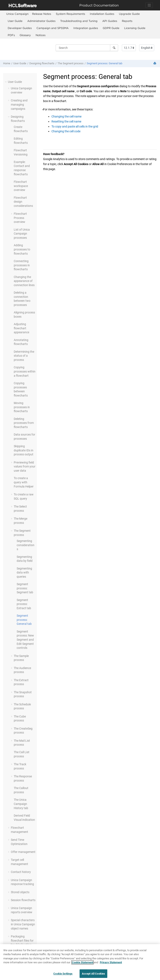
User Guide (15, 21)
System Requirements (70, 14)
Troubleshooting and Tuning (79, 21)
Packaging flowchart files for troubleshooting (22, 940)
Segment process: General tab (104, 63)
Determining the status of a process (24, 356)
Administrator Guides (41, 21)
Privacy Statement (111, 964)
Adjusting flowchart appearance (21, 328)
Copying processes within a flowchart (25, 371)
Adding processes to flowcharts (22, 249)
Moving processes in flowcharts (22, 407)
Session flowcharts (23, 900)
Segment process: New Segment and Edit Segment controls (25, 640)
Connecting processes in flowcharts (22, 265)
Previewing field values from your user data (25, 467)
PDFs (11, 35)
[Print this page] (155, 64)
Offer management (23, 852)
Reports (127, 21)
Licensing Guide (135, 28)
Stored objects (20, 892)
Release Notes (42, 14)
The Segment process (71, 63)
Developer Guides (20, 28)
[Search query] (87, 48)
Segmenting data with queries (24, 573)
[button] (6, 82)
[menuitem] (17, 14)
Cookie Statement (82, 964)
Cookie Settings (63, 976)
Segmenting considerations (26, 545)
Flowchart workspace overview (21, 186)
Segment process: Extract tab (24, 604)
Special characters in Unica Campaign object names (23, 924)
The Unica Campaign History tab (21, 804)
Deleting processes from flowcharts (24, 423)
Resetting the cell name (66, 121)
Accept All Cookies (93, 976)
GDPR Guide (111, 28)
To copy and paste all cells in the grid (75, 126)
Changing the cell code (66, 131)
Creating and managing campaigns (19, 104)
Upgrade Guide (129, 14)
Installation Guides (102, 14)
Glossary (25, 35)
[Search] (114, 48)
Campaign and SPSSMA (52, 28)
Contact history (21, 872)
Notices (41, 35)
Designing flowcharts (42, 63)
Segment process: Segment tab (25, 588)
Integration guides (86, 28)
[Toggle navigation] (149, 5)
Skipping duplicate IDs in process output (24, 450)
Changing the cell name (66, 116)
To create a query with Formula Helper (24, 482)
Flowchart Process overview (20, 218)
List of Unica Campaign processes (22, 234)
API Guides (110, 21)
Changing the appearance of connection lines (24, 281)
